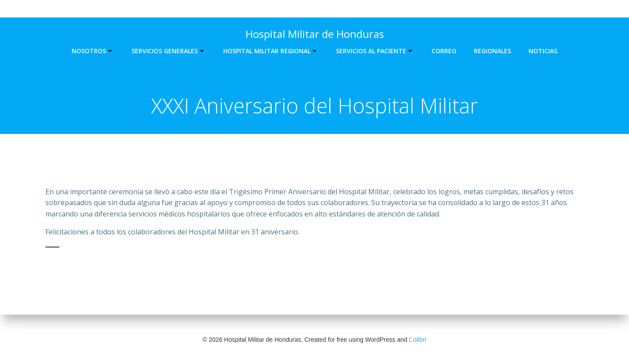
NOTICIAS (543, 51)
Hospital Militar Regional (271, 51)
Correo (444, 51)
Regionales (492, 51)
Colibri (418, 339)
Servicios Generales (169, 51)
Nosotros (93, 51)
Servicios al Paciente (375, 51)
